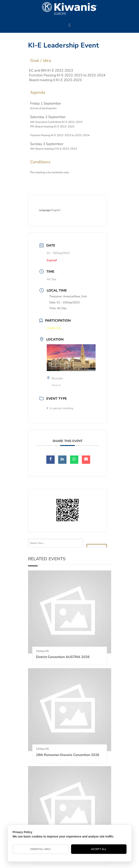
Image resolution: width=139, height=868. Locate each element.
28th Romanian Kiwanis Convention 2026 (68, 755)
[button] (69, 25)
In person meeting (60, 408)
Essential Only (41, 849)
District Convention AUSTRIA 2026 (63, 657)
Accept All (99, 849)
